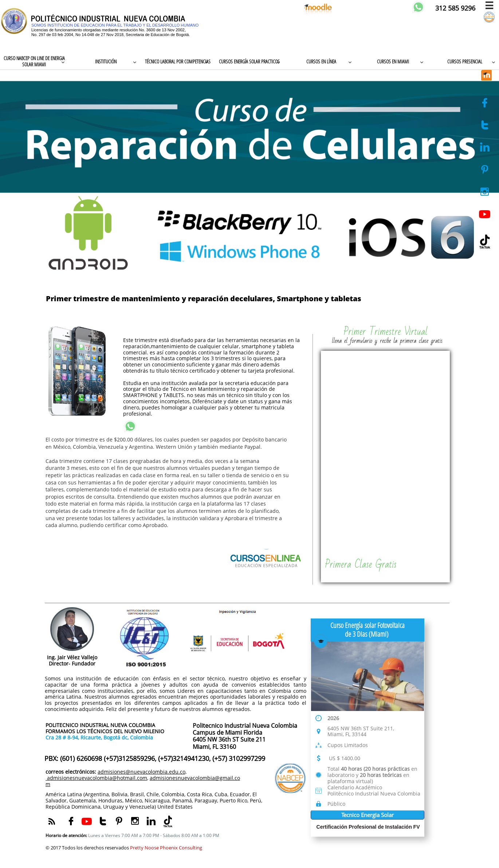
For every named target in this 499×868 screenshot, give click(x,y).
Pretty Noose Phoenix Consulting (166, 848)
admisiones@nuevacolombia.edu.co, (142, 772)
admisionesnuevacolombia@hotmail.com (96, 778)
